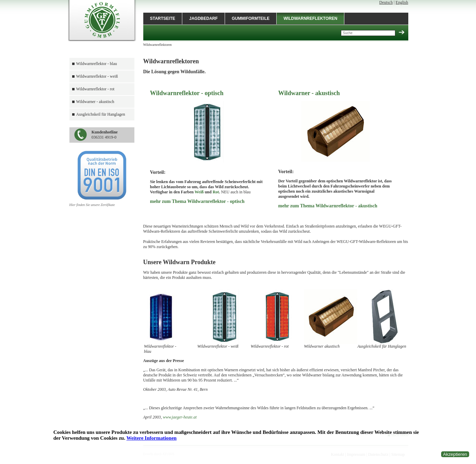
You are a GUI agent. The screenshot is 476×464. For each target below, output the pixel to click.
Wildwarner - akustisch (95, 102)
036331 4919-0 (105, 135)
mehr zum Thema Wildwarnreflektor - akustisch (328, 206)
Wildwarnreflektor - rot (95, 89)
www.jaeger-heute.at (180, 417)
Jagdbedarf (203, 18)
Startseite (163, 18)
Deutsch (386, 2)
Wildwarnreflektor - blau (97, 64)
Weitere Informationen (152, 438)
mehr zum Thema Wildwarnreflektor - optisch (197, 201)
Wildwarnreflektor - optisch (187, 93)
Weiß (199, 192)
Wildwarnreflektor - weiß (97, 76)
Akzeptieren (455, 454)
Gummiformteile (251, 18)
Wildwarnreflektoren (310, 18)
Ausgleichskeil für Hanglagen (101, 114)
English (402, 2)
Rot (216, 192)
